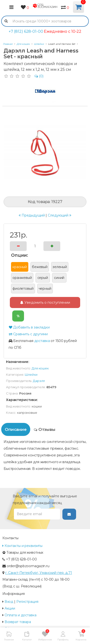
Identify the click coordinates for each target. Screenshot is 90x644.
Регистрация (27, 602)
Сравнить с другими (28, 334)
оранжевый (22, 278)
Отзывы (45, 429)
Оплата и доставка (21, 615)
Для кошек (40, 368)
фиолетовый (23, 289)
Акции (10, 608)
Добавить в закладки (29, 327)
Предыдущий (32, 215)
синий (59, 278)
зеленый (60, 267)
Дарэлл (39, 381)
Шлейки (31, 375)
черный (45, 289)
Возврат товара (18, 622)
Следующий (60, 215)
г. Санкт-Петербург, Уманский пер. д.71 (39, 573)
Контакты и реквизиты (22, 546)
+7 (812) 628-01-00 (26, 31)
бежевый (40, 267)
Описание (16, 429)
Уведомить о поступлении (45, 302)
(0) (39, 76)
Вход (9, 602)
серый (43, 278)
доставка (42, 341)
